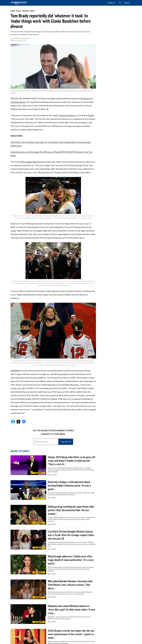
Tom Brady (85, 98)
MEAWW (15, 371)
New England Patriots (30, 162)
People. (91, 115)
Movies (127, 3)
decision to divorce (68, 115)
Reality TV (111, 3)
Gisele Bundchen (18, 102)
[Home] (19, 3)
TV (120, 3)
